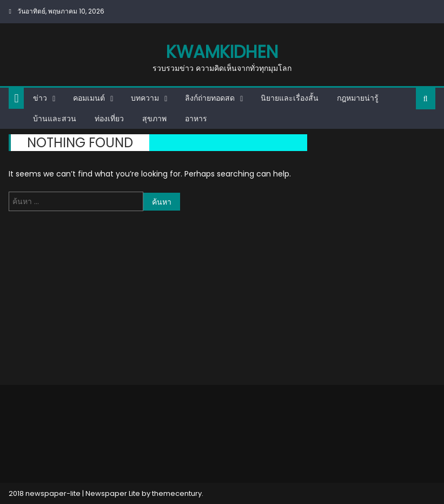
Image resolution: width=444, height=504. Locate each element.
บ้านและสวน (55, 119)
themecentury (177, 493)
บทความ (145, 98)
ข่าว (40, 98)
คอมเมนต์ (89, 98)
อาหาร (196, 119)
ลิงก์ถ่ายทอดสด (210, 98)
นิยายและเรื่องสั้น (290, 98)
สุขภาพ (154, 119)
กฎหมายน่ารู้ (358, 98)
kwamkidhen (222, 52)
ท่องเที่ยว (109, 119)
